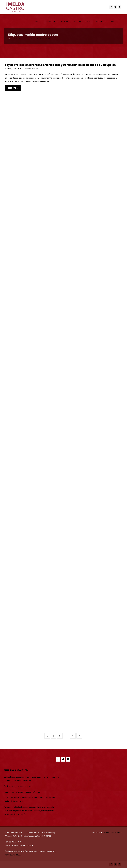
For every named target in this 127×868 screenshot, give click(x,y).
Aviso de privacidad (13, 855)
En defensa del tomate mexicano (18, 786)
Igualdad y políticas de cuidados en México (22, 792)
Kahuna (107, 832)
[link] (119, 22)
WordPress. (117, 832)
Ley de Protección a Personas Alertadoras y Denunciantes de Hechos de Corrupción (60, 65)
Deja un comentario (29, 69)
